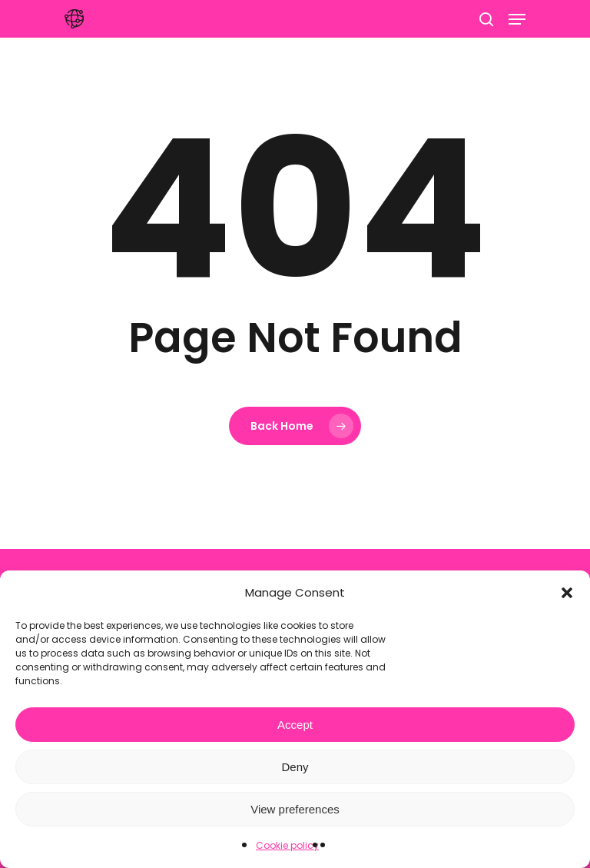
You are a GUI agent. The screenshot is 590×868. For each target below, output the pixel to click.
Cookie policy (287, 845)
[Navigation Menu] (517, 19)
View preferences (295, 809)
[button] (567, 593)
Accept (295, 725)
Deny (295, 767)
